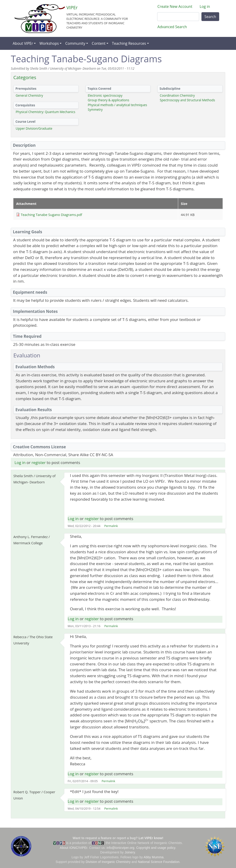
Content (99, 43)
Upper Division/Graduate (34, 128)
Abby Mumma (154, 857)
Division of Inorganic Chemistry (108, 862)
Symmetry (95, 109)
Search (210, 17)
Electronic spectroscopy (105, 95)
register (39, 462)
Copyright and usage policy (156, 848)
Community (75, 43)
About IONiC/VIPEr (74, 848)
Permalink (111, 526)
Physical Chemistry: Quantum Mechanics (46, 112)
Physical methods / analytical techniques (117, 105)
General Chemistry (29, 95)
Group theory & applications (109, 100)
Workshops (49, 43)
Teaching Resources (129, 43)
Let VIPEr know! (151, 838)
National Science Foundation (159, 862)
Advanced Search (172, 27)
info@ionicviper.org (120, 848)
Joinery (130, 852)
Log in (205, 6)
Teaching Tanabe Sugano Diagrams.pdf (51, 215)
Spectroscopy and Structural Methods (187, 100)
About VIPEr (23, 43)
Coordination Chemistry (177, 95)
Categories (25, 77)
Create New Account (175, 6)
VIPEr (72, 7)
